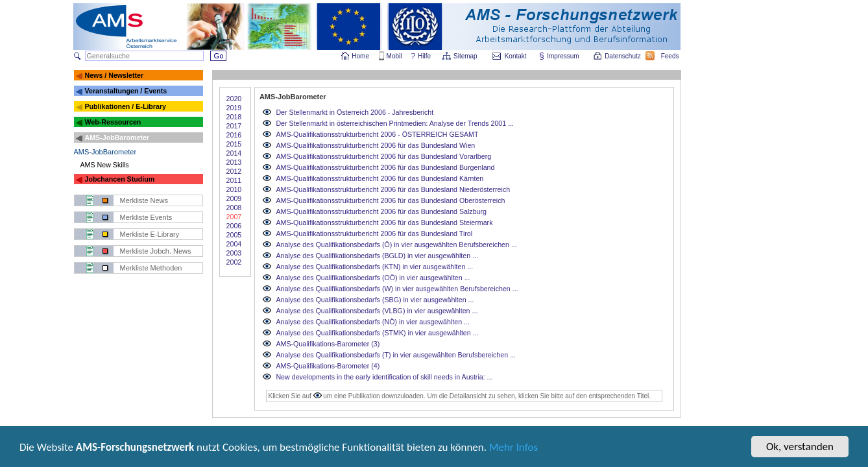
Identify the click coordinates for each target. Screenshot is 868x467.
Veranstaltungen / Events (126, 91)
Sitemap (466, 56)
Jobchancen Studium (119, 179)
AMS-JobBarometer (116, 138)
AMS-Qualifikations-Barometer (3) (328, 344)
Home (360, 56)
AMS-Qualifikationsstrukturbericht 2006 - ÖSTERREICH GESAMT (377, 134)
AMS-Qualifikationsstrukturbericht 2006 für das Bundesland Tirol (374, 233)
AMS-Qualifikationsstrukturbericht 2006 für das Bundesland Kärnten (380, 178)
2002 (234, 262)
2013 (234, 162)
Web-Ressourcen (113, 122)
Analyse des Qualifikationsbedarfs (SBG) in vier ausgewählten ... (375, 300)
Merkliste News (144, 200)
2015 (234, 144)
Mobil (394, 56)
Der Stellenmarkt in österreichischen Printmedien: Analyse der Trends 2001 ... (395, 123)
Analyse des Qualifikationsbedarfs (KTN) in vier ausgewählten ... (374, 267)
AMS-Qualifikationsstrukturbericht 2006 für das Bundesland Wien (375, 145)
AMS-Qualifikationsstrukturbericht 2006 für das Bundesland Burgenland (385, 167)
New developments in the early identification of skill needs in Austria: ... (384, 377)
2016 (234, 135)
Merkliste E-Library (150, 234)
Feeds (671, 56)
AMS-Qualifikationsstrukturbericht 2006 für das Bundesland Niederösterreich (393, 189)
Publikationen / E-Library (125, 106)
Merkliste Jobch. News (156, 251)
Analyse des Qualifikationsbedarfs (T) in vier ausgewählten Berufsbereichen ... (396, 355)
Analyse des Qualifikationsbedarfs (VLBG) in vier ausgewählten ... (377, 311)
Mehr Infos (513, 448)
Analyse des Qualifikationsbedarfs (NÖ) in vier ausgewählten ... (373, 322)
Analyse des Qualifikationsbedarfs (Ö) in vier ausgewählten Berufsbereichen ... (396, 245)
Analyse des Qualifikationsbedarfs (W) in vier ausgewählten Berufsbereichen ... (397, 289)
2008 (234, 208)
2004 (234, 244)
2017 (234, 126)
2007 (234, 217)
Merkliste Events (146, 217)
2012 (234, 171)
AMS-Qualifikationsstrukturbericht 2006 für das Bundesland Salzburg (381, 211)
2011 (234, 180)
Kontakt (516, 56)
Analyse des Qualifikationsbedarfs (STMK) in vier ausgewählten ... (377, 333)
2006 (234, 226)
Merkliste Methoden (151, 268)
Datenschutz (623, 56)
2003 (234, 253)
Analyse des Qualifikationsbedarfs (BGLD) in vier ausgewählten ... (377, 256)
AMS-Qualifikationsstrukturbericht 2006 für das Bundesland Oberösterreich (390, 200)
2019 (234, 108)
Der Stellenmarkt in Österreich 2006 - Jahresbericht (355, 112)
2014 (234, 153)
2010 (234, 189)
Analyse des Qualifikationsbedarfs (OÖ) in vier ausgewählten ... (373, 278)
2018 (234, 117)
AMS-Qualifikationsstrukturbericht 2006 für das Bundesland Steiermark (384, 222)
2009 (234, 198)
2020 (234, 99)
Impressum (563, 56)
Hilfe (424, 56)
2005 (234, 235)
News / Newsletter (114, 75)
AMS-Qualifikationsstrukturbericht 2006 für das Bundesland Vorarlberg (383, 156)
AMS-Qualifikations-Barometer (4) (328, 366)
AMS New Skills (105, 165)
